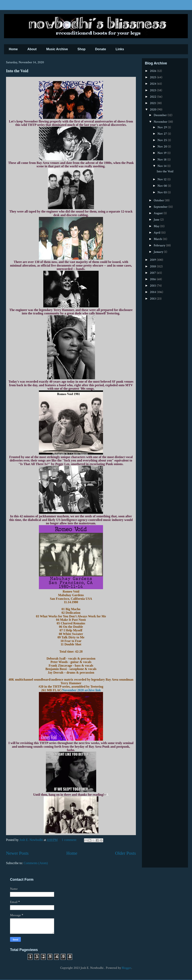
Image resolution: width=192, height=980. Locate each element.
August (159, 213)
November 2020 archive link (82, 690)
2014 (153, 292)
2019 (153, 260)
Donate (101, 49)
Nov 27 (163, 134)
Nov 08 (163, 186)
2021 (153, 103)
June (157, 220)
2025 (154, 77)
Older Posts (125, 853)
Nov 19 (162, 153)
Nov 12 (162, 179)
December (161, 115)
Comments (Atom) (36, 863)
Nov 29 (163, 127)
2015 (153, 286)
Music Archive (57, 49)
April (157, 233)
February (160, 245)
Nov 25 (163, 140)
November (161, 122)
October (159, 200)
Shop (82, 49)
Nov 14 (162, 166)
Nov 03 (163, 192)
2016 (153, 279)
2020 (154, 110)
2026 (154, 71)
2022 (154, 97)
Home (13, 49)
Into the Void (17, 71)
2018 (153, 266)
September (161, 207)
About (32, 49)
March (158, 239)
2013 (153, 299)
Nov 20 (163, 147)
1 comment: (70, 840)
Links (120, 49)
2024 (154, 84)
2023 (153, 90)
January (159, 252)
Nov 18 (162, 160)
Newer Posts (17, 853)
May (157, 226)
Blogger (126, 968)
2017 (153, 273)
